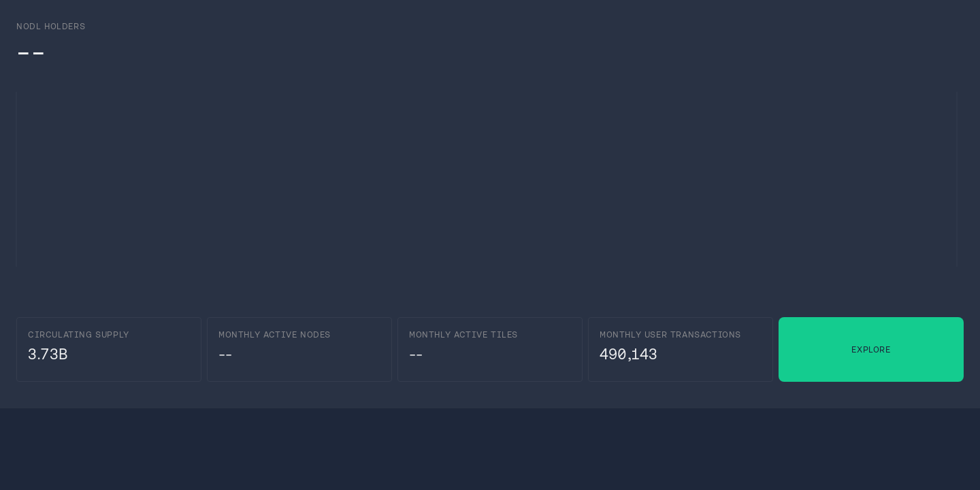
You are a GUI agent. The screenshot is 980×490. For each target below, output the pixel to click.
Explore (871, 349)
